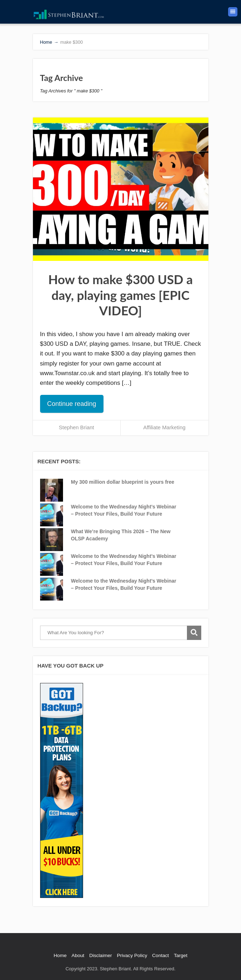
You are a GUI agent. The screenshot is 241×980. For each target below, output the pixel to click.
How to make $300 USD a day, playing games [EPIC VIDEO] (120, 295)
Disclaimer (100, 955)
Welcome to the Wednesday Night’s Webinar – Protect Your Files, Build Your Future (124, 510)
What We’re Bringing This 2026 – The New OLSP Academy (121, 535)
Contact (161, 955)
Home (60, 955)
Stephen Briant (76, 427)
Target (180, 955)
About (78, 955)
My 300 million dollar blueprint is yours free (123, 482)
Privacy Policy (132, 955)
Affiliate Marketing (164, 427)
